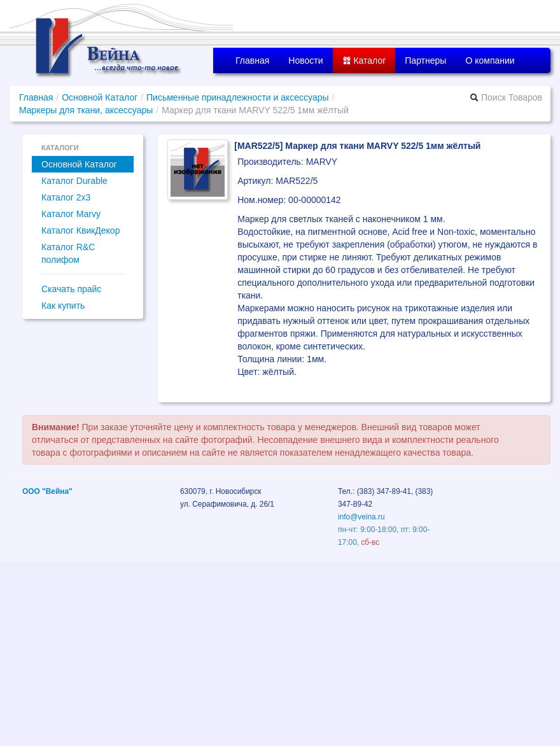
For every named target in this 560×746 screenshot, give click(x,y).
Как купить (63, 306)
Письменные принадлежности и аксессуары (238, 97)
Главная (252, 60)
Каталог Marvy (71, 214)
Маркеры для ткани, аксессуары (86, 110)
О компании (490, 60)
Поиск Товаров (506, 97)
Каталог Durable (74, 181)
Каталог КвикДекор (80, 230)
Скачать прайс (71, 289)
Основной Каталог (100, 97)
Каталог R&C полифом (68, 253)
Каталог (364, 60)
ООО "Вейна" (47, 491)
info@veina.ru (361, 517)
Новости (305, 60)
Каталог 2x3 (66, 197)
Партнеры (425, 60)
